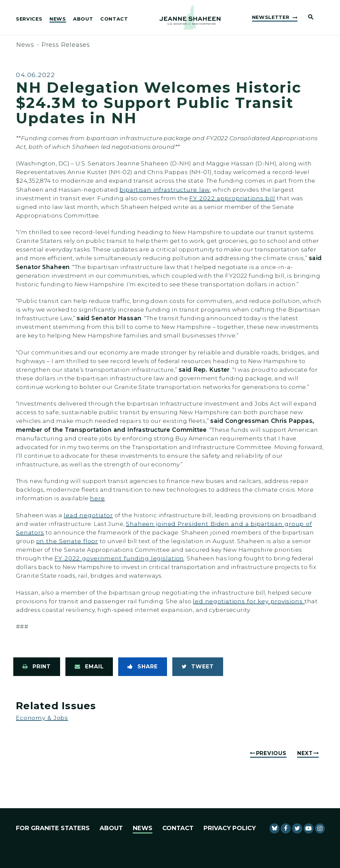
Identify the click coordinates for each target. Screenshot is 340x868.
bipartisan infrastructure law (165, 190)
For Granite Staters (53, 828)
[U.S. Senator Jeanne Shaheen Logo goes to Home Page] (190, 18)
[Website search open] (308, 17)
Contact (114, 19)
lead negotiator (88, 515)
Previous (271, 753)
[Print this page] (37, 667)
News (58, 19)
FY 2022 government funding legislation (119, 558)
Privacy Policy (230, 828)
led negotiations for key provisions (249, 601)
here (97, 498)
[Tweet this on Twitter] (198, 667)
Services (29, 19)
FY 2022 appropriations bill (232, 198)
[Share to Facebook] (142, 667)
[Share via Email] (89, 667)
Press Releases (66, 45)
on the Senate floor (67, 541)
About (83, 19)
